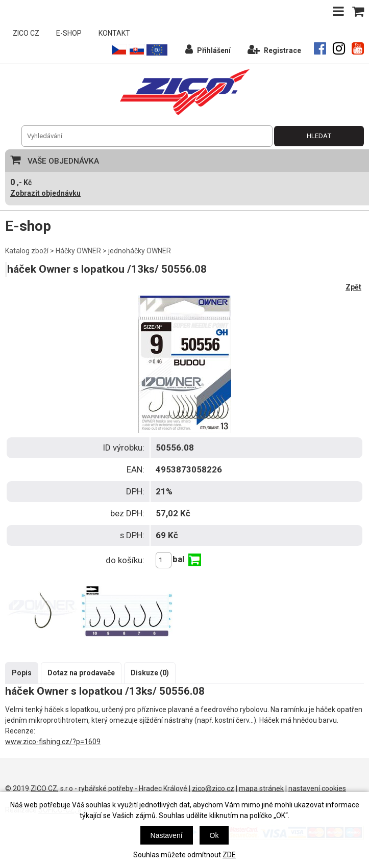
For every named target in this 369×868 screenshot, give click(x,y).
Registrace (274, 49)
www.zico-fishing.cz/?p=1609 (53, 742)
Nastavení (167, 835)
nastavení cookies (317, 788)
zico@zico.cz (213, 788)
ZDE (229, 855)
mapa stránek (261, 788)
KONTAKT (114, 33)
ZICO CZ (26, 33)
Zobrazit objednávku (45, 193)
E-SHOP (69, 33)
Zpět (353, 287)
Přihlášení (208, 49)
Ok (214, 835)
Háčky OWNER (78, 251)
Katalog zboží (27, 251)
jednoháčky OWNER (140, 251)
